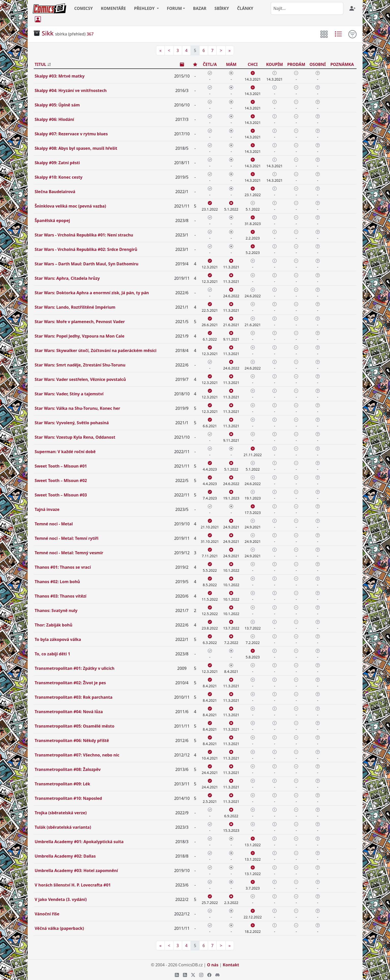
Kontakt (231, 965)
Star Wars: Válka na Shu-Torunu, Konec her (78, 408)
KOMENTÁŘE (114, 8)
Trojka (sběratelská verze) (61, 813)
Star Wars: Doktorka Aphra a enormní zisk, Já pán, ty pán (92, 293)
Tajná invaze (47, 509)
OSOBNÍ (318, 64)
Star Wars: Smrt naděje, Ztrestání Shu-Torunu (80, 365)
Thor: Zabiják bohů (54, 625)
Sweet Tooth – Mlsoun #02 (61, 480)
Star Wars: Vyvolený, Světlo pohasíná (72, 423)
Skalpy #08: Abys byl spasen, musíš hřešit (76, 148)
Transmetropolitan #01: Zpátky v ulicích (75, 668)
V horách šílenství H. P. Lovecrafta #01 (73, 885)
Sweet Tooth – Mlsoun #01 (61, 466)
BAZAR (200, 8)
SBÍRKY (222, 8)
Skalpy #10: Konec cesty (59, 177)
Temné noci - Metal (54, 524)
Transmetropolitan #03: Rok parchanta (74, 697)
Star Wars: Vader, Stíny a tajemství (69, 394)
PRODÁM (296, 64)
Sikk (48, 33)
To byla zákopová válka (58, 639)
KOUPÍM (275, 64)
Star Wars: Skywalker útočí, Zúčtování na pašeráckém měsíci (96, 350)
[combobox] (307, 8)
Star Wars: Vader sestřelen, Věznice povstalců (80, 379)
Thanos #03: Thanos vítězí (61, 596)
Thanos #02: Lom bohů (57, 582)
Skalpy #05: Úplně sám (57, 105)
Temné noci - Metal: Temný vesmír (69, 553)
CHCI (253, 64)
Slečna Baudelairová (55, 192)
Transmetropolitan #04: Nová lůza (69, 712)
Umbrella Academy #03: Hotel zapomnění (76, 871)
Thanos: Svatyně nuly (56, 611)
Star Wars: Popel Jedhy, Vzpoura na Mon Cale (80, 336)
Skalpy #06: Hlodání (54, 119)
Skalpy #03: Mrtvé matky (60, 76)
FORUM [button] (174, 8)
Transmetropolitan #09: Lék (63, 784)
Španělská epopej (52, 220)
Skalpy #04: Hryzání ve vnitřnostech (71, 90)
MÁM (231, 64)
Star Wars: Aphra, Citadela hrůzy (67, 278)
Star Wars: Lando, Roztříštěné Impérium (75, 307)
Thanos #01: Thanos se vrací (63, 567)
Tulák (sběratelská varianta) (63, 827)
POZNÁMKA (342, 64)
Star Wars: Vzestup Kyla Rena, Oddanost (75, 437)
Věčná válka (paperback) (59, 928)
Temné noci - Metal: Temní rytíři (67, 538)
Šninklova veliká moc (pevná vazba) (70, 206)
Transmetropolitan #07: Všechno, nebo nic (77, 755)
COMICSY (84, 8)
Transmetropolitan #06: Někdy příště (72, 741)
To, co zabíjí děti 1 (53, 654)
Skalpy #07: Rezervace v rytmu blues (71, 134)
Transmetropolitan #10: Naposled (68, 798)
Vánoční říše (47, 914)
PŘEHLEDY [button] (145, 8)
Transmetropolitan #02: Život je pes (70, 683)
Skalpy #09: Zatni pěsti (57, 163)
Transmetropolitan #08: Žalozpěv (68, 769)
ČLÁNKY (245, 8)
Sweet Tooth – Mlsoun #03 (61, 495)
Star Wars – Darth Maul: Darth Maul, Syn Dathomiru (87, 264)
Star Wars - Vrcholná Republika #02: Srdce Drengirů (86, 249)
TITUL (41, 64)
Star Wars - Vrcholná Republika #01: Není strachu (84, 235)
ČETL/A (210, 64)
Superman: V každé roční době (65, 452)
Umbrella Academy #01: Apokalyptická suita (79, 842)
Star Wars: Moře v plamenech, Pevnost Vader (80, 322)
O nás (213, 965)
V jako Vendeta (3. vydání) (61, 899)
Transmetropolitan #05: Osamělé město (75, 726)
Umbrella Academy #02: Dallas (65, 856)
